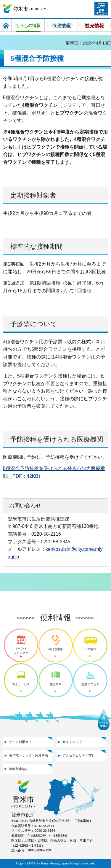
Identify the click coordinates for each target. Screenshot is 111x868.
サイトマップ (72, 742)
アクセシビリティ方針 (79, 755)
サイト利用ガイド (22, 742)
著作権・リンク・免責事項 (28, 755)
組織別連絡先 (19, 769)
